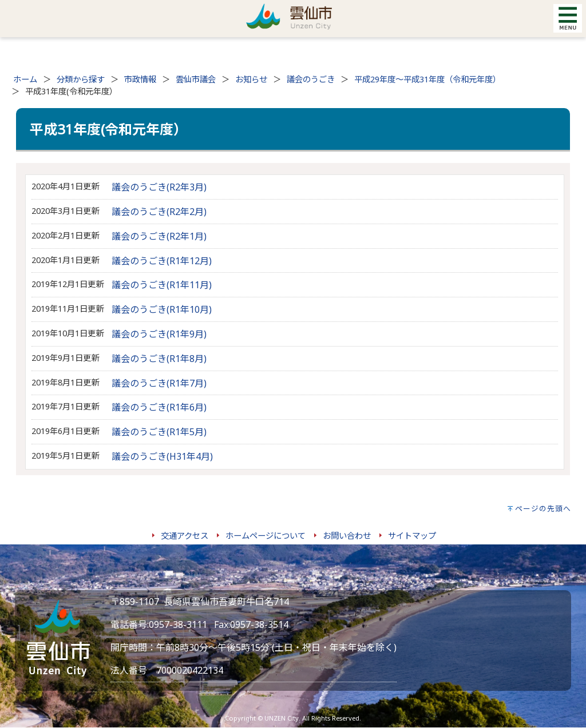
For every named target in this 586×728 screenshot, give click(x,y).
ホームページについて (266, 536)
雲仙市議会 (196, 79)
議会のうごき (311, 79)
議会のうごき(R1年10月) (162, 309)
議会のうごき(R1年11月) (162, 285)
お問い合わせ (347, 536)
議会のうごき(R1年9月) (159, 334)
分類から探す (81, 79)
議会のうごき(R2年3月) (159, 187)
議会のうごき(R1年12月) (162, 261)
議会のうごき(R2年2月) (159, 212)
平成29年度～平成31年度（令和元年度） (427, 79)
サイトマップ (412, 536)
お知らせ (251, 79)
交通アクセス (185, 536)
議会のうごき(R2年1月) (159, 236)
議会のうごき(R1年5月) (159, 432)
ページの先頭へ (543, 508)
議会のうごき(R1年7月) (159, 383)
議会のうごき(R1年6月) (159, 407)
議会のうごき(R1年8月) (159, 359)
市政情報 (140, 79)
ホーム (25, 79)
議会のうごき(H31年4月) (162, 456)
